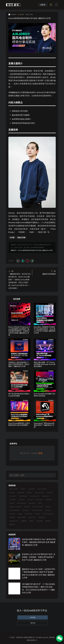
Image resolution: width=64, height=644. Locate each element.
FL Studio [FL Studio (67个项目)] (13, 496)
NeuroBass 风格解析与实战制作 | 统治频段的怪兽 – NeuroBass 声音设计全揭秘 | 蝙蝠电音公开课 (45, 330)
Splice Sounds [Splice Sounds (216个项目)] (14, 510)
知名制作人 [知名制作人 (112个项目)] (14, 521)
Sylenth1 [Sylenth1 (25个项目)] (25, 510)
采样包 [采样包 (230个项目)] (40, 521)
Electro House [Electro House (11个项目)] (39, 492)
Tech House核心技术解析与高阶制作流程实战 (44, 395)
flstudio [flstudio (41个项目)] (50, 492)
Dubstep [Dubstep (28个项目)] (21, 492)
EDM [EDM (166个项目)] (29, 492)
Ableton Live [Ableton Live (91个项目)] (14, 489)
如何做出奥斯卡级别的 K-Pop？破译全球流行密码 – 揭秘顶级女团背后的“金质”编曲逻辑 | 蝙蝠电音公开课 (39, 542)
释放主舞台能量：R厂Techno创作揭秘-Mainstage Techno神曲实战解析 (45, 364)
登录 (41, 453)
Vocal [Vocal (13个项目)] (37, 514)
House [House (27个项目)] (30, 500)
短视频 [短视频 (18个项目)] (24, 521)
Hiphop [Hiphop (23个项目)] (22, 500)
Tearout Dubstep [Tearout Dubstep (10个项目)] (37, 510)
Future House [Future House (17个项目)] (35, 496)
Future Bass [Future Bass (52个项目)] (23, 496)
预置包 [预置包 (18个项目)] (48, 521)
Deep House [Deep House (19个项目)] (42, 489)
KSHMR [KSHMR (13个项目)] (49, 500)
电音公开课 (21, 237)
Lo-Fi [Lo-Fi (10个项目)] (12, 503)
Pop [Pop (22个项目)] (40, 503)
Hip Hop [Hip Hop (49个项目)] (13, 500)
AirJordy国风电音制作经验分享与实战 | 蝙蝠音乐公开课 (35, 250)
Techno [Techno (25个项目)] (48, 510)
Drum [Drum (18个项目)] (12, 492)
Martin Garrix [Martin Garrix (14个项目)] (21, 503)
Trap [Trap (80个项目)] (20, 514)
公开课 (12, 237)
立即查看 (33, 617)
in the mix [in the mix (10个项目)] (39, 500)
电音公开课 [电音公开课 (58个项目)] (22, 517)
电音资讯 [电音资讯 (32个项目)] (41, 517)
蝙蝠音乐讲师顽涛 (49, 274)
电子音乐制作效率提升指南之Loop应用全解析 (19, 395)
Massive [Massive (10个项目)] (32, 503)
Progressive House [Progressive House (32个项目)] (15, 507)
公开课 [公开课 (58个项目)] (12, 517)
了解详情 (33, 623)
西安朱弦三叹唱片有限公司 (26, 637)
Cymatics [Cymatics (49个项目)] (31, 489)
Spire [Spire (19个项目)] (48, 507)
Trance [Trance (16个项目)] (12, 514)
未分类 (21, 14)
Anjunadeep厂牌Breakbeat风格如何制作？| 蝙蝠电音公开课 (44, 425)
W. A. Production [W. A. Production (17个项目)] (48, 514)
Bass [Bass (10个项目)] (23, 489)
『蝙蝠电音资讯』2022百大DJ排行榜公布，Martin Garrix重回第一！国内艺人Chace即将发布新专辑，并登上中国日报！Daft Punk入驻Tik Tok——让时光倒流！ (20, 281)
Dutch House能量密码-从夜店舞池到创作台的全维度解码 (19, 424)
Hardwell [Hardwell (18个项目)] (45, 496)
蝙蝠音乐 (14, 250)
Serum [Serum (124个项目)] (27, 507)
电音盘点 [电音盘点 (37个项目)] (32, 517)
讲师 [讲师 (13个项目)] (31, 521)
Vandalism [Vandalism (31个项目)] (29, 514)
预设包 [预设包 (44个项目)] (12, 524)
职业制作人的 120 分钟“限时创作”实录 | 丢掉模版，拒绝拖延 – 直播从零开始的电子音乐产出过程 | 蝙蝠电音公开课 (39, 557)
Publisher (13, 15)
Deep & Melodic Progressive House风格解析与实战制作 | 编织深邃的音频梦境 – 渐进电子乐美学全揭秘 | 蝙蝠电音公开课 (19, 331)
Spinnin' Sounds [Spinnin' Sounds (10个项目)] (38, 507)
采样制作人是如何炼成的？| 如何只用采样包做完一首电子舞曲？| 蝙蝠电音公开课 (19, 364)
